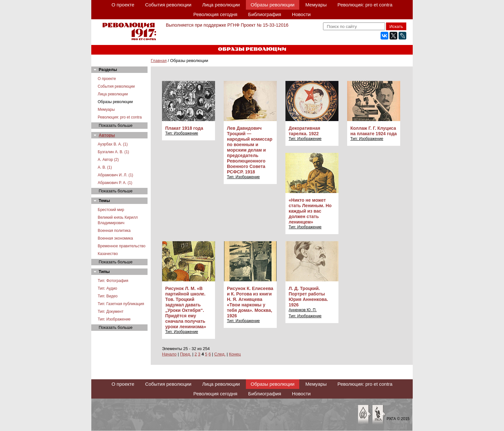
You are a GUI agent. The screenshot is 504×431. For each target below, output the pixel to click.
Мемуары (316, 5)
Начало (169, 354)
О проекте (123, 5)
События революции (168, 5)
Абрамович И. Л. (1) (115, 175)
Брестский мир (111, 210)
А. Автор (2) (108, 160)
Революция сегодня (216, 14)
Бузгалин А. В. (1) (113, 152)
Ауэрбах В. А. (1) (113, 144)
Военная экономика (115, 238)
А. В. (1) (105, 167)
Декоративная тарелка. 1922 (304, 131)
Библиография (265, 14)
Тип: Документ (111, 312)
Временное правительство (122, 246)
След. (220, 354)
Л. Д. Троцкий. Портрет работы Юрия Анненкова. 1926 (308, 297)
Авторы (107, 135)
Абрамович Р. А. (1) (115, 183)
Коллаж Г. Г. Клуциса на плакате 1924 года (373, 131)
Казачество (108, 254)
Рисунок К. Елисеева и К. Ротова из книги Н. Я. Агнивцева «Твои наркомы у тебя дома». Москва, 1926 (250, 302)
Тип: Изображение (114, 319)
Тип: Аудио (108, 288)
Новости (301, 14)
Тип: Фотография (113, 281)
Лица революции (221, 5)
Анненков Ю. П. (303, 310)
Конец (235, 354)
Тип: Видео (108, 296)
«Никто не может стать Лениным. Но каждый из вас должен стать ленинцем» (310, 211)
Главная (159, 61)
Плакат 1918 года (184, 128)
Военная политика (114, 231)
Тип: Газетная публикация (121, 304)
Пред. (186, 354)
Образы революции (273, 5)
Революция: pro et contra (365, 5)
